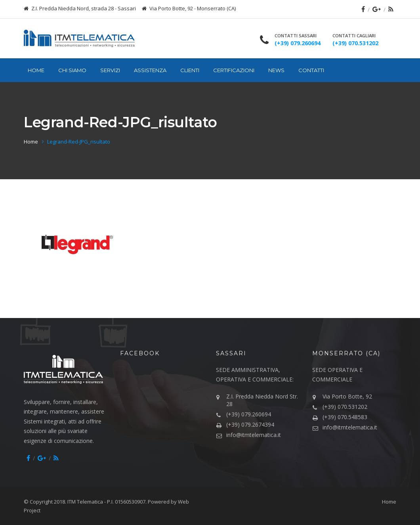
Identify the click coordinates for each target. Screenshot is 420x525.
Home (36, 70)
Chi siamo (72, 70)
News (276, 70)
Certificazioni (234, 70)
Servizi (110, 70)
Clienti (190, 70)
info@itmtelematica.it (254, 435)
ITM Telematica (85, 502)
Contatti (311, 70)
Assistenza (150, 70)
